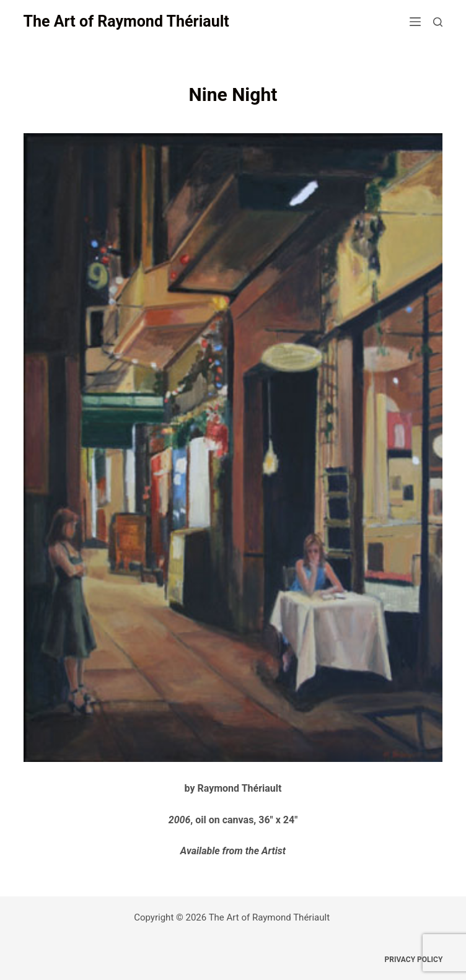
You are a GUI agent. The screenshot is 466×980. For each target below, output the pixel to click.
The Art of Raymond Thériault (126, 21)
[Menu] (415, 22)
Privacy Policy (414, 960)
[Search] (438, 22)
